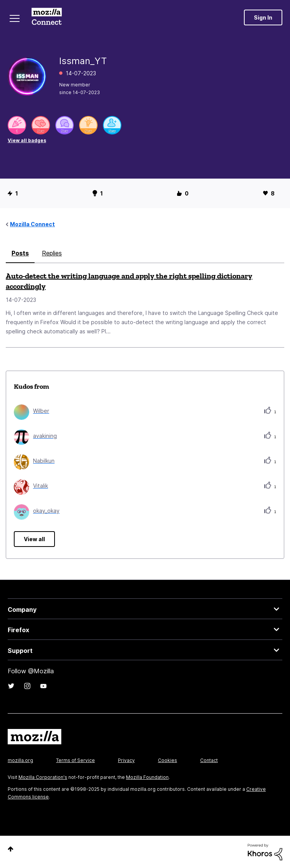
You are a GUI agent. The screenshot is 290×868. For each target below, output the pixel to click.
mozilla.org (20, 760)
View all (34, 539)
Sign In (263, 17)
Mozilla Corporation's (43, 777)
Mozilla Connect (47, 17)
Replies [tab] (52, 253)
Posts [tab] (20, 253)
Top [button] (11, 849)
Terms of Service (75, 760)
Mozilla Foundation (147, 777)
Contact (209, 760)
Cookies (167, 760)
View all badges (27, 140)
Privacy (126, 760)
